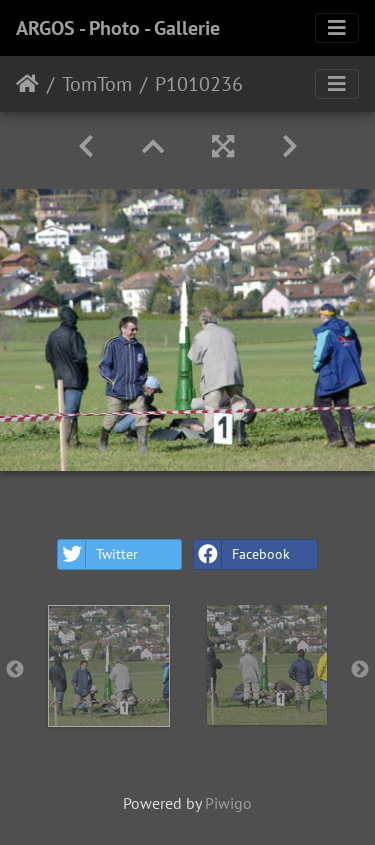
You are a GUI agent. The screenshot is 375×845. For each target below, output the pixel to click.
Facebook (242, 554)
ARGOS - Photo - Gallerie (118, 28)
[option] (109, 666)
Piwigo (228, 803)
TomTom (97, 84)
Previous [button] (15, 670)
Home (27, 84)
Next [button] (360, 670)
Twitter (98, 554)
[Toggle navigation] (337, 28)
